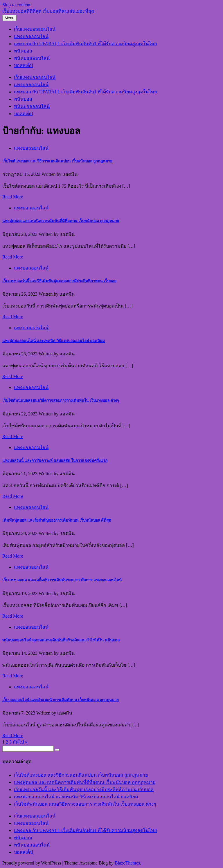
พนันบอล (23, 51)
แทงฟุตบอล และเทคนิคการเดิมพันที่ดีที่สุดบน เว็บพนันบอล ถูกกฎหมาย (61, 221)
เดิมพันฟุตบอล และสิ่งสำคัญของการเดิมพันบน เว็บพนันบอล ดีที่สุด (57, 520)
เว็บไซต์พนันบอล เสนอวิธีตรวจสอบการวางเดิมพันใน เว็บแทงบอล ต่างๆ (61, 400)
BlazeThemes (127, 863)
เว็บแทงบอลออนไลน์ (35, 29)
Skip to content (16, 5)
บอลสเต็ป (23, 65)
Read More (13, 197)
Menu (9, 18)
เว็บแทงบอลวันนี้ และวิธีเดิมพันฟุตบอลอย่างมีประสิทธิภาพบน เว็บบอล (59, 281)
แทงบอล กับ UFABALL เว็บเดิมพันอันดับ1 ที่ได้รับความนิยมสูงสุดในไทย (85, 44)
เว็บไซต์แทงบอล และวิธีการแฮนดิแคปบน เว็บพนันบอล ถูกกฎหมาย (57, 161)
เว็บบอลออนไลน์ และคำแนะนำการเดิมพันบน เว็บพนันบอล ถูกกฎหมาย (61, 700)
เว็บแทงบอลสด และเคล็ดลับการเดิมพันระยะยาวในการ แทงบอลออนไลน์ (62, 580)
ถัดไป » (20, 742)
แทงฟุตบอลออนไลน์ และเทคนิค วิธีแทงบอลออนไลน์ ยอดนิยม (54, 341)
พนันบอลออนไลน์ (32, 58)
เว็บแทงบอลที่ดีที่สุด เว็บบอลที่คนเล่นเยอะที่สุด (48, 11)
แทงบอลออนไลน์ (31, 36)
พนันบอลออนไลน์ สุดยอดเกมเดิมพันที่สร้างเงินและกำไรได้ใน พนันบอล (61, 640)
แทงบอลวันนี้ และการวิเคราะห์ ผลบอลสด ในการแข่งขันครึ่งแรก (55, 461)
